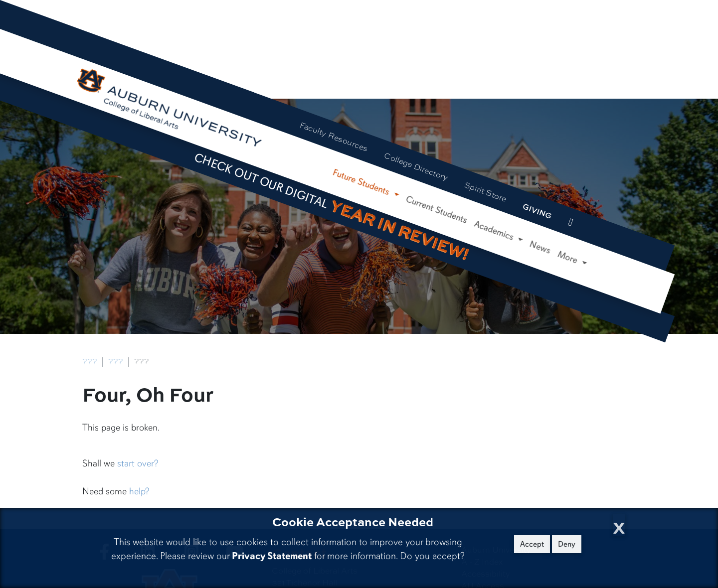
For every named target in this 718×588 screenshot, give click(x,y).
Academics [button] (495, 231)
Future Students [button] (362, 183)
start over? (138, 463)
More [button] (569, 258)
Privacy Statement (272, 556)
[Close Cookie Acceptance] (619, 525)
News (540, 247)
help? (139, 491)
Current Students (437, 210)
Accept (532, 544)
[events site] (570, 223)
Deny (567, 544)
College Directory (416, 166)
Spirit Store (485, 192)
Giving (538, 211)
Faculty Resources (334, 137)
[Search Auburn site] (590, 230)
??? (90, 362)
